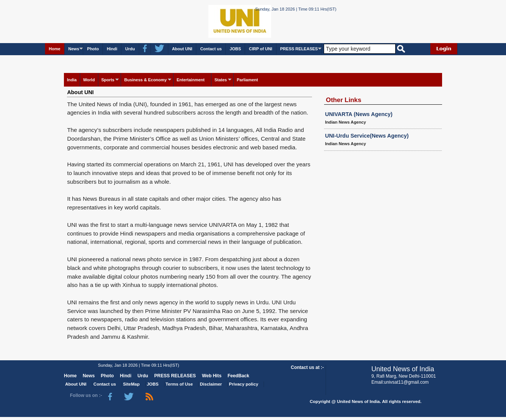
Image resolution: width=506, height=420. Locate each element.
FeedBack (238, 376)
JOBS (235, 49)
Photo (93, 49)
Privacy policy (243, 384)
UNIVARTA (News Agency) (359, 114)
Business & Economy (145, 80)
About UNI (182, 49)
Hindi (112, 49)
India (72, 80)
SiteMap (131, 384)
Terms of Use (179, 384)
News (74, 49)
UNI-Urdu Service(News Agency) (367, 136)
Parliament (247, 80)
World (89, 80)
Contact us (211, 49)
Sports (108, 80)
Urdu (130, 49)
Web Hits (212, 376)
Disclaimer (211, 384)
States (221, 80)
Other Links (344, 100)
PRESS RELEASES (299, 49)
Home (55, 49)
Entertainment (191, 80)
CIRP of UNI (261, 49)
